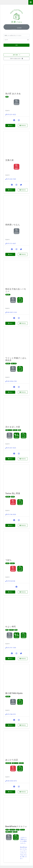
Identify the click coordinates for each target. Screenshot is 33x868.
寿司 (7, 630)
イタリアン (12, 830)
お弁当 (7, 563)
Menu (10, 125)
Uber (7, 830)
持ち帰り (8, 295)
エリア (18, 830)
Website (23, 125)
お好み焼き (8, 763)
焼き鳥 (13, 497)
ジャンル (22, 830)
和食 (7, 97)
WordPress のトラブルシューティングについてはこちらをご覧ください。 (24, 853)
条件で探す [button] (16, 55)
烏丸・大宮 (14, 363)
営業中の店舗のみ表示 (16, 59)
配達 (19, 430)
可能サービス (9, 430)
